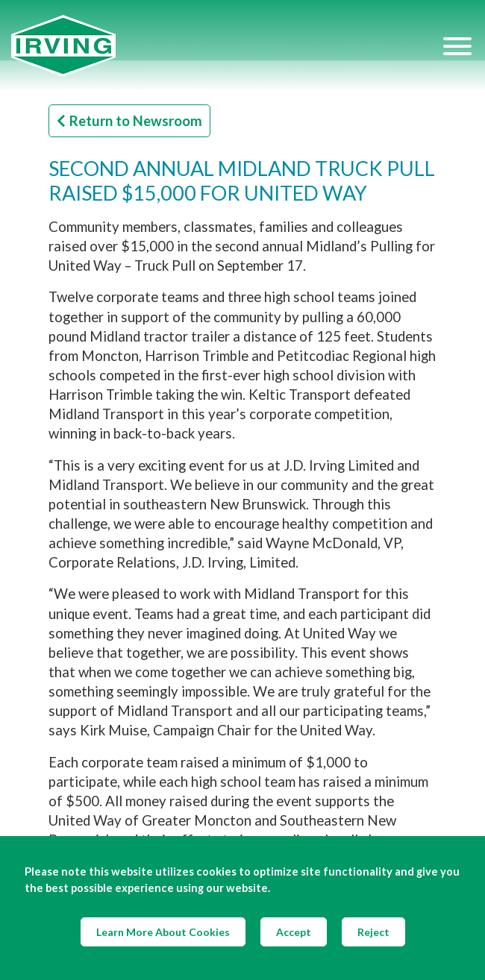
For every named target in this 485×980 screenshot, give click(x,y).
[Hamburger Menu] (457, 45)
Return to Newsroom (129, 121)
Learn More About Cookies (163, 932)
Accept (294, 932)
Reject (373, 932)
